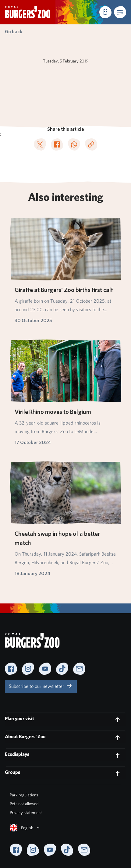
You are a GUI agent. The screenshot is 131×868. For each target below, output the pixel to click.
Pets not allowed (24, 804)
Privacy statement (26, 813)
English (25, 828)
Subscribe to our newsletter (41, 686)
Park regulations (24, 795)
